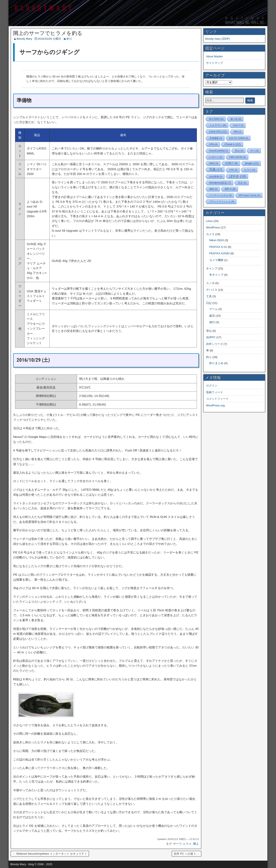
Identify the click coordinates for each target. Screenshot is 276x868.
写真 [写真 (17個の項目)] (216, 170)
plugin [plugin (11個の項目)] (252, 163)
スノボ (210, 283)
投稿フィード (215, 392)
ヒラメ (187, 844)
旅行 (212, 322)
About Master (214, 56)
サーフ (177, 844)
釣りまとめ (216, 363)
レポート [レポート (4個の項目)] (216, 157)
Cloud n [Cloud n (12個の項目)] (233, 144)
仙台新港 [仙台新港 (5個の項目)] (216, 176)
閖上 (196, 844)
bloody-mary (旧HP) (218, 39)
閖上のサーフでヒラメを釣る (48, 33)
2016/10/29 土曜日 (49, 39)
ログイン (212, 386)
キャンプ (212, 268)
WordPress (213, 227)
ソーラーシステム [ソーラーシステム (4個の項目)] (221, 195)
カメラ (210, 234)
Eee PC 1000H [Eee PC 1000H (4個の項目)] (239, 138)
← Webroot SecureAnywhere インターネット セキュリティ (50, 854)
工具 (209, 296)
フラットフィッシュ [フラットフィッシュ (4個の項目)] (222, 201)
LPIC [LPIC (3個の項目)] (233, 170)
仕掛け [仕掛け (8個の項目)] (232, 163)
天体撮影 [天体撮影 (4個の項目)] (216, 138)
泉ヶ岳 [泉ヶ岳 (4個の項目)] (236, 119)
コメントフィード (217, 399)
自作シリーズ (215, 344)
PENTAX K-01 (218, 247)
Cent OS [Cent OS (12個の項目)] (218, 131)
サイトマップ (215, 63)
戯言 (212, 316)
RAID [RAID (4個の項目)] (214, 163)
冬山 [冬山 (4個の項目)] (239, 151)
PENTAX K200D (220, 253)
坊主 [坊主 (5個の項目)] (242, 183)
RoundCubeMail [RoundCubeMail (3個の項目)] (219, 151)
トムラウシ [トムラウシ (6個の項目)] (218, 125)
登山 (209, 331)
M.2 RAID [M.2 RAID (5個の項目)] (216, 119)
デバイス (212, 290)
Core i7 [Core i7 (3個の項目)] (238, 125)
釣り (69, 39)
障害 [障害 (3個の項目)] (238, 132)
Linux (209, 221)
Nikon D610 (217, 240)
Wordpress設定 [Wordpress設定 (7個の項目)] (220, 183)
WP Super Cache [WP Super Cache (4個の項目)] (250, 195)
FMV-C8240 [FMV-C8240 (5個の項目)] (238, 157)
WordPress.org (215, 405)
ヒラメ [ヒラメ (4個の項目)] (250, 170)
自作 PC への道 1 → (187, 854)
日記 (209, 303)
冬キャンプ (216, 275)
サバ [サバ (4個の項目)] (254, 151)
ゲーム (214, 309)
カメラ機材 (216, 260)
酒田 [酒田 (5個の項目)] (214, 189)
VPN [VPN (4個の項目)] (213, 144)
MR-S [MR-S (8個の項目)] (230, 189)
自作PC (211, 337)
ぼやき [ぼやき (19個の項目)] (238, 176)
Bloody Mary (24, 39)
